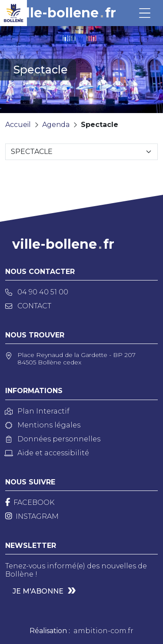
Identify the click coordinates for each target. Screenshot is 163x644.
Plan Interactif (37, 411)
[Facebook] (30, 502)
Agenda (56, 125)
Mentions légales (43, 425)
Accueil (18, 125)
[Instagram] (32, 516)
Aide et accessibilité (47, 453)
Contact (28, 306)
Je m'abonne (38, 591)
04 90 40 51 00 (37, 292)
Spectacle (100, 125)
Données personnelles (53, 439)
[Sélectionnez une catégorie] (81, 152)
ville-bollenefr (65, 13)
